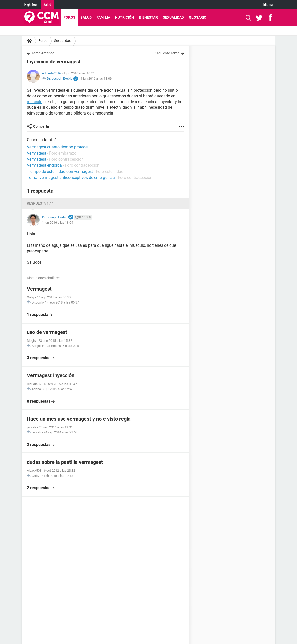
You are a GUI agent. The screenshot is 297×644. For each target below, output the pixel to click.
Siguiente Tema (167, 53)
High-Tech (31, 5)
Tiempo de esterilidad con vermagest (60, 171)
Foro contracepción (66, 159)
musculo (35, 102)
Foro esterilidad (110, 171)
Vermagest (37, 153)
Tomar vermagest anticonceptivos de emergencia (71, 177)
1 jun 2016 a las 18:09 (96, 78)
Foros (69, 17)
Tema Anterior (43, 53)
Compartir (41, 126)
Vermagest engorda (44, 165)
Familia (103, 17)
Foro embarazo (63, 153)
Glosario (198, 17)
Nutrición (125, 17)
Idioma (268, 5)
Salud (47, 5)
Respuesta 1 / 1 (40, 203)
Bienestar (148, 17)
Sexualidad (173, 17)
